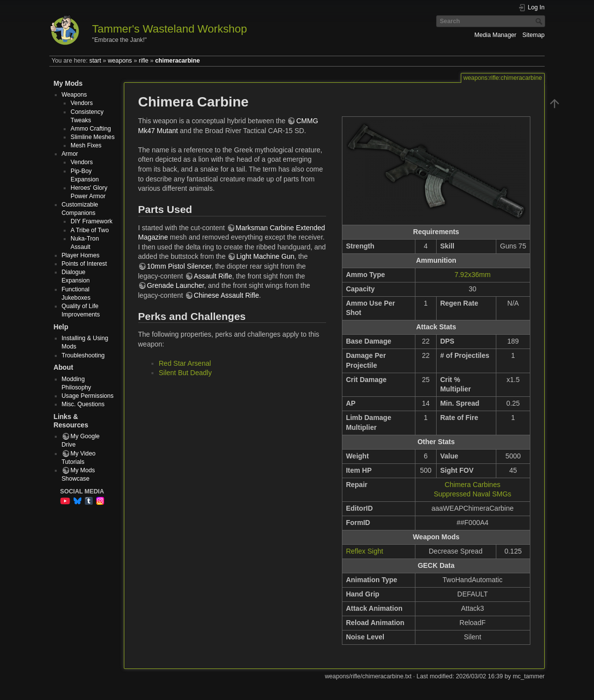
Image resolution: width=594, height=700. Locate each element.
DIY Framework (92, 221)
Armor (70, 154)
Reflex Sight (364, 551)
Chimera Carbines (472, 485)
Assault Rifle (213, 276)
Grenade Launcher (176, 285)
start (95, 61)
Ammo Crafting (91, 129)
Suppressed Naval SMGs (472, 494)
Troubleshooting (83, 355)
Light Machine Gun (265, 256)
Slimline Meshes (93, 137)
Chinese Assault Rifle (226, 295)
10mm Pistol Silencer (179, 266)
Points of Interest (84, 264)
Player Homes (81, 255)
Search (540, 21)
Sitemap (534, 35)
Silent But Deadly (185, 373)
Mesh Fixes (86, 145)
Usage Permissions (88, 396)
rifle (144, 61)
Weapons (74, 95)
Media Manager (495, 35)
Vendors (82, 103)
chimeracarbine (178, 61)
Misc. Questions (83, 404)
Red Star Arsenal (185, 363)
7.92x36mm (472, 275)
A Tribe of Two (90, 230)
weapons (120, 61)
